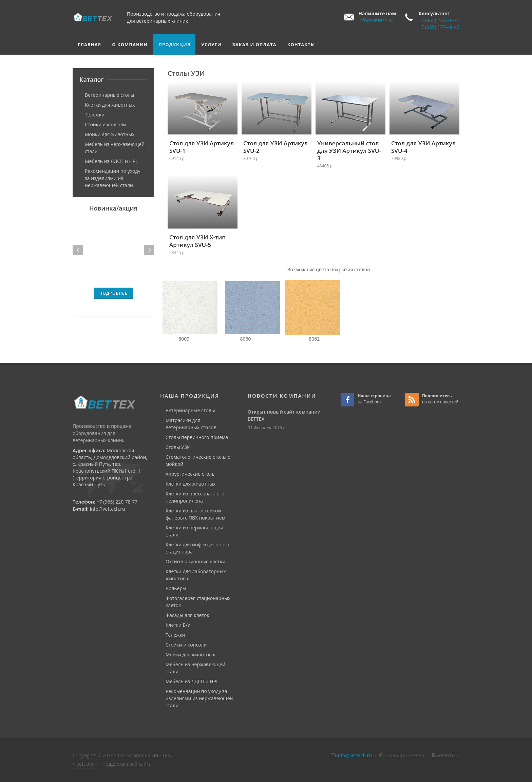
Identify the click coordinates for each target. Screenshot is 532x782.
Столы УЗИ (178, 447)
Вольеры (176, 588)
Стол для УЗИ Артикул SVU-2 (275, 147)
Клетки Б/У (178, 625)
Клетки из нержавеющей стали (194, 531)
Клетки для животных (110, 105)
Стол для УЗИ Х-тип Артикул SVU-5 (197, 241)
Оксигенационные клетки (195, 561)
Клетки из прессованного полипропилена (195, 497)
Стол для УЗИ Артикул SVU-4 (423, 147)
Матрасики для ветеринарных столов (191, 424)
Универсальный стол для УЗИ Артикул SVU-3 (349, 151)
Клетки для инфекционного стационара (197, 548)
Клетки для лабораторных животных (196, 575)
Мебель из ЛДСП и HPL (111, 161)
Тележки (95, 115)
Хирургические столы (191, 474)
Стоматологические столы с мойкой (198, 460)
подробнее (113, 293)
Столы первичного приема (197, 437)
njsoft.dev (83, 764)
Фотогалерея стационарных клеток (198, 602)
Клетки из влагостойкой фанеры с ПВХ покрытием (195, 514)
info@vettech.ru (376, 20)
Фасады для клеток (187, 615)
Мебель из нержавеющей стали (115, 148)
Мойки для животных (110, 134)
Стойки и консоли (106, 124)
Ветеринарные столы (110, 95)
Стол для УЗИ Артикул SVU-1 (202, 147)
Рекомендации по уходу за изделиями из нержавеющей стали (113, 178)
